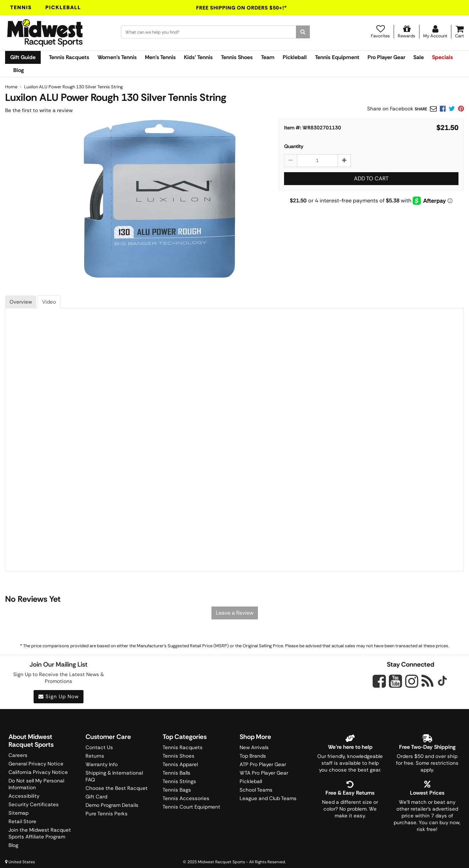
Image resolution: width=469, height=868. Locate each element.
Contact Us (99, 747)
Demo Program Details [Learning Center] (112, 805)
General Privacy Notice (36, 764)
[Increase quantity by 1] (344, 161)
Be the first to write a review (39, 110)
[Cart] (459, 32)
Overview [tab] (21, 302)
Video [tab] (49, 302)
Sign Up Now (59, 697)
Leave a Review (235, 613)
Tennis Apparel (180, 764)
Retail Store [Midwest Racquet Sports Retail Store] (22, 821)
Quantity (294, 146)
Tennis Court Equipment (191, 807)
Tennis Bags (177, 790)
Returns (95, 756)
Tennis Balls (176, 773)
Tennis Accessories (186, 798)
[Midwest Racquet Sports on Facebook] (379, 685)
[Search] (303, 32)
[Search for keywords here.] (209, 32)
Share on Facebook (390, 109)
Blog (18, 70)
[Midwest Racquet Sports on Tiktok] (442, 682)
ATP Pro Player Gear (263, 764)
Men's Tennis (160, 57)
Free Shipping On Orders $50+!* (242, 8)
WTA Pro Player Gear (264, 773)
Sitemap (18, 813)
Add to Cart (371, 178)
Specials (443, 57)
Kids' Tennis (198, 57)
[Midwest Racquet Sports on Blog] (427, 681)
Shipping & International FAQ (114, 776)
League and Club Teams (268, 798)
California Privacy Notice (38, 772)
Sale (419, 57)
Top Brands (253, 756)
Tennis (21, 7)
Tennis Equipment (337, 57)
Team (268, 57)
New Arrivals (254, 747)
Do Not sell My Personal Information (36, 784)
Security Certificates (34, 804)
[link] (461, 109)
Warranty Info (102, 764)
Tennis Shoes (237, 57)
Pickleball (63, 7)
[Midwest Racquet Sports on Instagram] (412, 681)
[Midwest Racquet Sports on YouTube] (396, 681)
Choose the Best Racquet (117, 788)
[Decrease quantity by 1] (291, 161)
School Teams (256, 790)
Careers (18, 755)
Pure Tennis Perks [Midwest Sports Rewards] (107, 814)
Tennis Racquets (69, 57)
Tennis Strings (179, 781)
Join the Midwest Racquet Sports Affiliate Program (40, 833)
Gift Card (96, 797)
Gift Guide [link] (23, 57)
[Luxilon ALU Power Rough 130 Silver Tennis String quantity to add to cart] (317, 161)
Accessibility (24, 796)
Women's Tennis (117, 57)
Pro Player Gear (386, 57)
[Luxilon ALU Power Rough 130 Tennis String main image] (160, 200)
